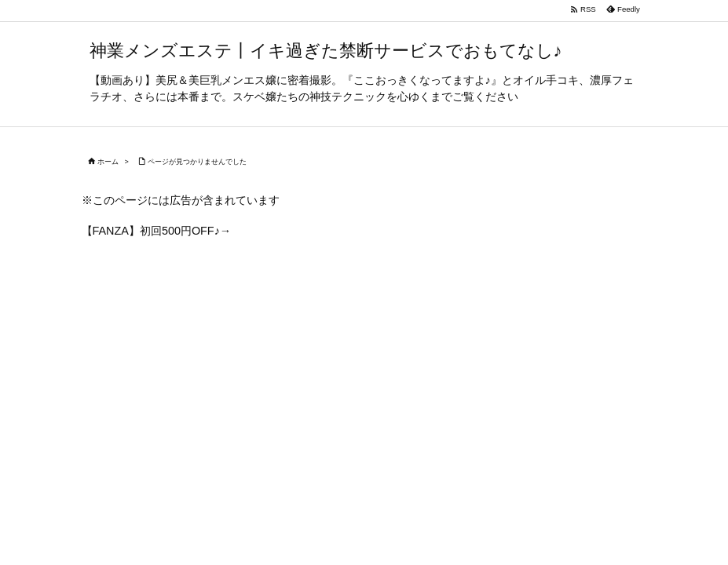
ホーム (108, 162)
